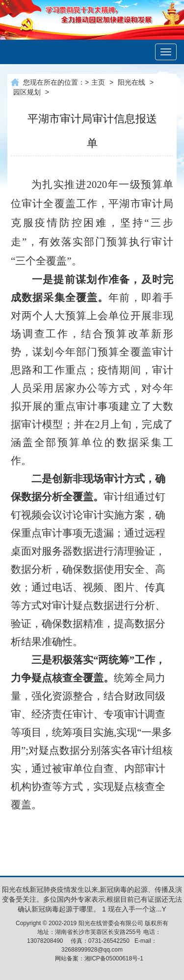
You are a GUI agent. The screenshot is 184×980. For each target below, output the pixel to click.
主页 (98, 82)
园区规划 (27, 92)
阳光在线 (131, 82)
